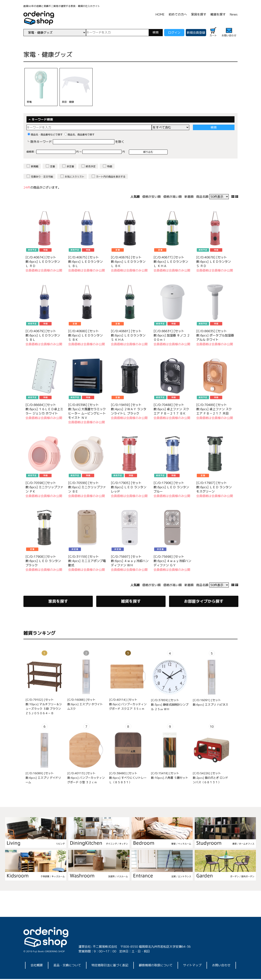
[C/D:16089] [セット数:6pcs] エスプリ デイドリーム (43, 779)
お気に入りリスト (75, 177)
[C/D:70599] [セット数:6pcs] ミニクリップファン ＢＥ (87, 487)
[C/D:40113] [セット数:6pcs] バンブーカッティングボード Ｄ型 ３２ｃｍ (86, 779)
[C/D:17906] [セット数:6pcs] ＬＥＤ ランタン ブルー (171, 487)
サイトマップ (192, 966)
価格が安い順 (152, 197)
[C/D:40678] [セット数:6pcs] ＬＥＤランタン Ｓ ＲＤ (213, 262)
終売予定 (91, 166)
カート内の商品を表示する (111, 177)
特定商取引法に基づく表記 (110, 966)
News (234, 14)
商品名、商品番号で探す (80, 135)
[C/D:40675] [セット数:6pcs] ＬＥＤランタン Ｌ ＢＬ (85, 262)
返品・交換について (67, 966)
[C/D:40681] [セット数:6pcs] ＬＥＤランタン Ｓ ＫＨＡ (128, 335)
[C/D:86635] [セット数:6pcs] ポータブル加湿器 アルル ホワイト (215, 335)
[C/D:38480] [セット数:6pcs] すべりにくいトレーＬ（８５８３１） (128, 779)
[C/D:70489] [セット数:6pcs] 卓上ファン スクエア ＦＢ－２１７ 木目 (214, 409)
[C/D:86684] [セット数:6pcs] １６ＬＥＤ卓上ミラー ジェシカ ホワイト (44, 409)
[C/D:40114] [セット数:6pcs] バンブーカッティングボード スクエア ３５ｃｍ (128, 705)
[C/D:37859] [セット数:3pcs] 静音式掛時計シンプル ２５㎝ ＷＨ (170, 706)
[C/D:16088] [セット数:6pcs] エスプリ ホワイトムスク (85, 705)
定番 (53, 166)
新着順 (189, 197)
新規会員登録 (196, 33)
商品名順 (202, 197)
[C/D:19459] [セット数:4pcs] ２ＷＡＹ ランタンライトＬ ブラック (129, 409)
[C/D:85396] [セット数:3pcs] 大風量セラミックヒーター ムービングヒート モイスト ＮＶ (87, 411)
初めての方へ (178, 14)
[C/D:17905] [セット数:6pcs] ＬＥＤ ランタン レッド (129, 487)
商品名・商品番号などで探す (45, 135)
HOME (160, 14)
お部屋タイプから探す (204, 602)
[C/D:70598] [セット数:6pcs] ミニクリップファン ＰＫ (44, 487)
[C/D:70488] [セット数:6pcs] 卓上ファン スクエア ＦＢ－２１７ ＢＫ (171, 409)
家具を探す (199, 14)
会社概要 (37, 966)
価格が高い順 (173, 197)
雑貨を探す (218, 14)
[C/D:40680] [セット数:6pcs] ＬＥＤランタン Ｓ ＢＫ (85, 335)
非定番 (70, 166)
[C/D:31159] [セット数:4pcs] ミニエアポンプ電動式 (87, 561)
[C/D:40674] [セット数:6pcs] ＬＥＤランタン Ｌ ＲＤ (43, 262)
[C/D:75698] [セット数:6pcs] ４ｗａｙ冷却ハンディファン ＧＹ (172, 561)
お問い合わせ (221, 966)
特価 (110, 166)
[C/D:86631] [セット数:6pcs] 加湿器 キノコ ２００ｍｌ (172, 335)
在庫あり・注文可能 (42, 177)
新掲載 (35, 166)
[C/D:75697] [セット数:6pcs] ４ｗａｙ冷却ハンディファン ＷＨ (130, 561)
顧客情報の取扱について (156, 966)
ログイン (174, 33)
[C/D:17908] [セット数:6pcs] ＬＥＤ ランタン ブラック (43, 561)
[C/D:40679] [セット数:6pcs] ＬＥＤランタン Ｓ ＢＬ (43, 335)
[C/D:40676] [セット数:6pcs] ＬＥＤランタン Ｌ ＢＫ (128, 262)
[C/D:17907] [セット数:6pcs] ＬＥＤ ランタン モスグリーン (214, 487)
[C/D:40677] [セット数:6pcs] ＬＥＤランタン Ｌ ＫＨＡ (171, 262)
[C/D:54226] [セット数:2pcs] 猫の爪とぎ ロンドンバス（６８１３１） (210, 779)
